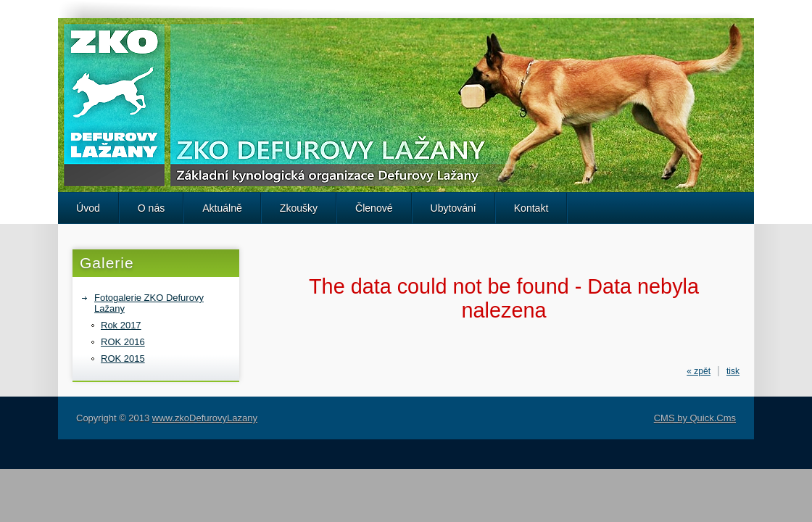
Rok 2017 (121, 325)
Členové (374, 208)
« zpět (699, 371)
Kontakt (531, 208)
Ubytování (453, 208)
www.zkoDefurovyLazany (205, 418)
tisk (733, 371)
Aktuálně (222, 208)
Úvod (88, 208)
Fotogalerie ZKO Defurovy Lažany (149, 303)
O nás (151, 208)
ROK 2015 (123, 359)
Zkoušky (299, 208)
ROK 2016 (123, 342)
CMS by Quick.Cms (695, 418)
